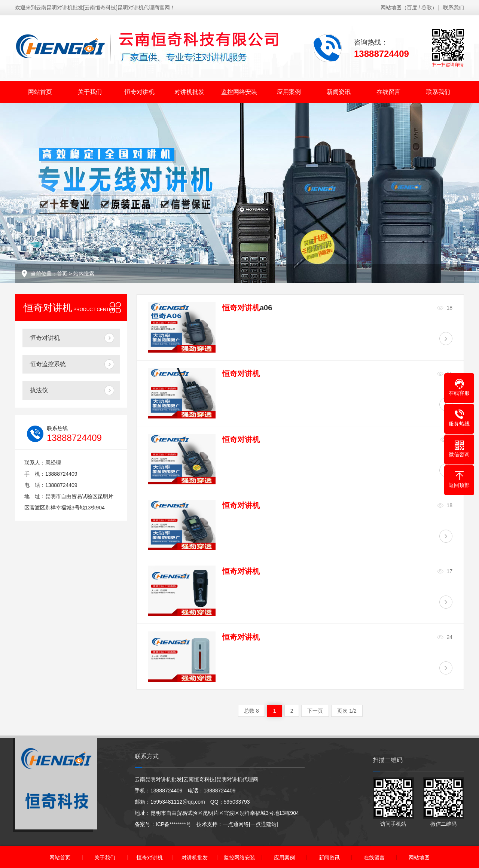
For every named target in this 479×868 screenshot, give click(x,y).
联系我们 (454, 7)
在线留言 (388, 92)
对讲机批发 (189, 92)
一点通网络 (236, 824)
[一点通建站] (263, 824)
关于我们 (90, 92)
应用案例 (289, 92)
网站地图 (391, 7)
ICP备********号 (173, 824)
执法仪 (39, 390)
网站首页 (40, 92)
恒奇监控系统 (48, 364)
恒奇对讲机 (140, 92)
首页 (62, 274)
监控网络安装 (239, 92)
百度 (412, 7)
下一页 (315, 711)
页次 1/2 (347, 711)
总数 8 (251, 711)
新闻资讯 (339, 92)
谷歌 (427, 7)
